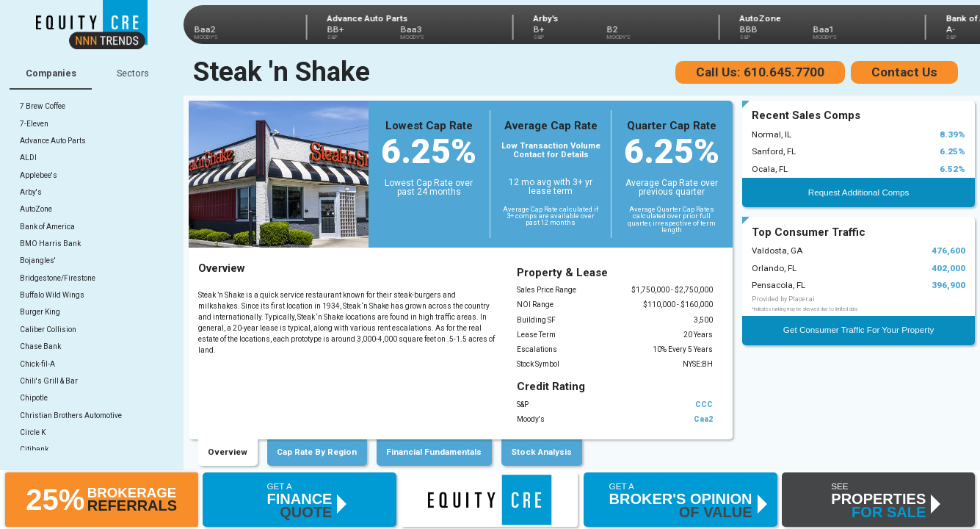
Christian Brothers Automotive (71, 415)
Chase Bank (40, 346)
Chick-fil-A (37, 364)
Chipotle (34, 398)
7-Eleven (34, 124)
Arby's (31, 192)
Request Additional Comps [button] (859, 192)
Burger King (40, 312)
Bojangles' (38, 260)
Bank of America (47, 227)
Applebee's (39, 175)
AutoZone (36, 209)
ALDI (28, 158)
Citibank (34, 449)
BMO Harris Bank (50, 244)
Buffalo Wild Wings (52, 295)
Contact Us (904, 72)
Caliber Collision (48, 330)
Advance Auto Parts (53, 141)
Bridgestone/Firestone (58, 278)
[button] (102, 499)
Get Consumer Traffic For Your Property (859, 330)
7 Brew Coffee (43, 106)
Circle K (33, 432)
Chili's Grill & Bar (49, 381)
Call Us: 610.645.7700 (760, 72)
